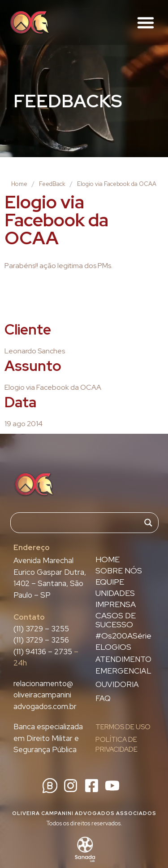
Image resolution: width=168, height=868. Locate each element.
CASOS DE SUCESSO (116, 620)
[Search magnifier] (148, 523)
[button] (146, 22)
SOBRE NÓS (119, 571)
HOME (108, 560)
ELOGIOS (113, 647)
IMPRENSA (116, 604)
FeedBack (52, 184)
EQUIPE (110, 582)
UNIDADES (115, 593)
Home (19, 184)
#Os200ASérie (123, 636)
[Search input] (80, 523)
